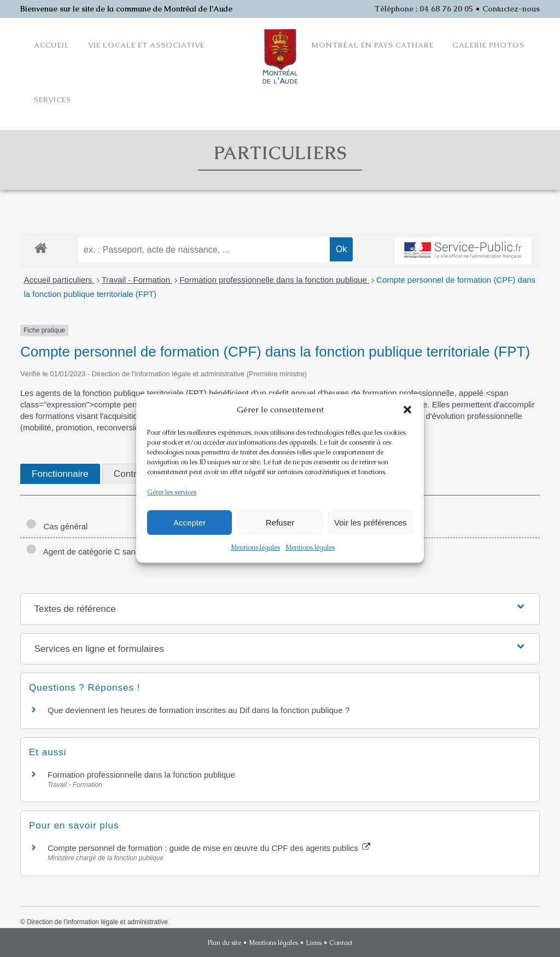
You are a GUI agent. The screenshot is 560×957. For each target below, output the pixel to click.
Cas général (57, 526)
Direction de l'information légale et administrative (97, 922)
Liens (314, 943)
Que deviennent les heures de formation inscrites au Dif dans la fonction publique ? (199, 710)
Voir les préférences (371, 523)
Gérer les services (172, 492)
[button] (407, 410)
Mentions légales (255, 547)
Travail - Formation (137, 280)
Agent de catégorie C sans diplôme (98, 552)
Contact (341, 943)
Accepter (189, 523)
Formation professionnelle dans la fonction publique (274, 280)
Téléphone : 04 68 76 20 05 (424, 9)
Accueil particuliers (59, 280)
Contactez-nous (511, 9)
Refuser (280, 523)
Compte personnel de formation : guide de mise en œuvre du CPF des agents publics (209, 848)
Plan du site (224, 943)
